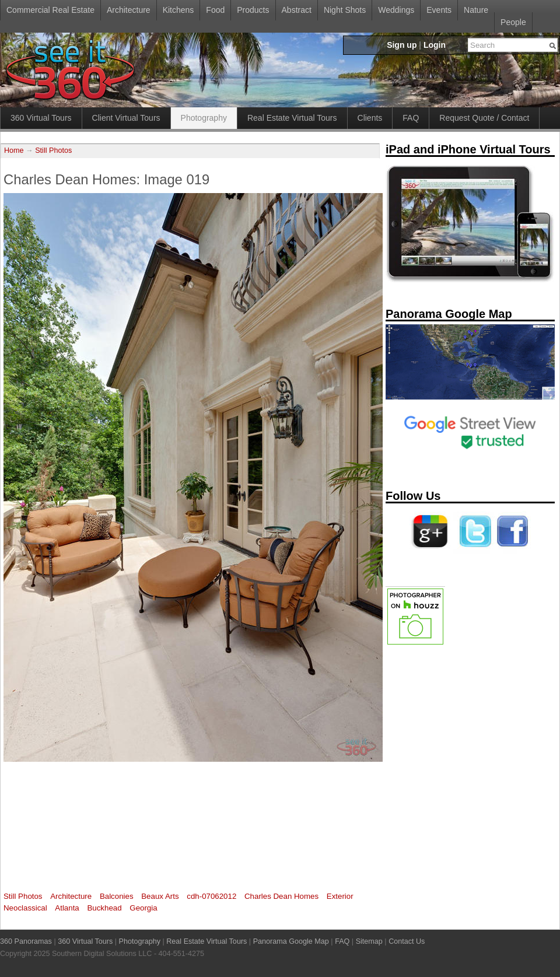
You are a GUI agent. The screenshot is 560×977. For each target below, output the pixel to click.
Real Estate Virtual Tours (292, 118)
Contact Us (407, 941)
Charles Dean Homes (281, 896)
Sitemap (369, 941)
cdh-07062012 (211, 896)
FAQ (411, 118)
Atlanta (67, 908)
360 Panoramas (26, 941)
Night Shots (345, 10)
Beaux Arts (160, 896)
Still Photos (53, 150)
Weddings (396, 10)
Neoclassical (25, 908)
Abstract (297, 10)
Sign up (402, 45)
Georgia (143, 908)
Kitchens (178, 10)
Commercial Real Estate (50, 10)
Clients (370, 118)
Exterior (340, 896)
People (513, 22)
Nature (476, 10)
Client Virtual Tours (126, 118)
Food (215, 10)
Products (253, 10)
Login (435, 45)
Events (439, 10)
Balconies (117, 896)
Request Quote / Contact (484, 118)
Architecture (129, 10)
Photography (204, 118)
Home (14, 150)
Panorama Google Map (291, 941)
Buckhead (104, 908)
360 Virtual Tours (41, 118)
